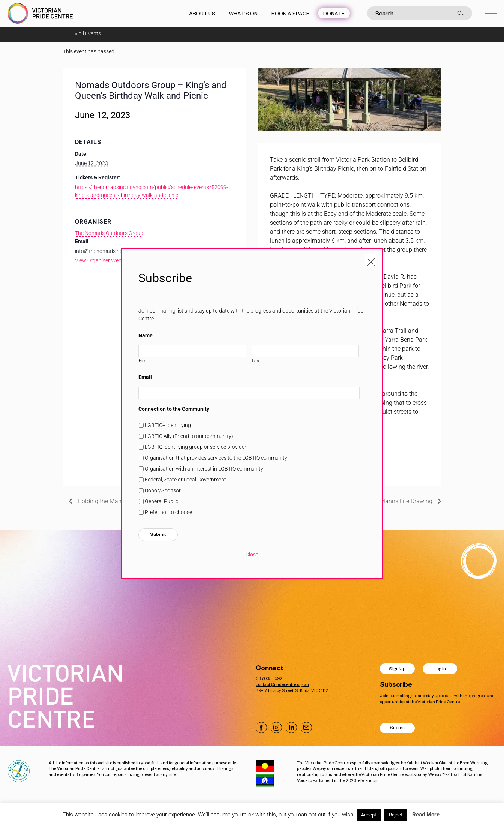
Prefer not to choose (168, 512)
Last (257, 361)
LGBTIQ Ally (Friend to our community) (189, 436)
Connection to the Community (174, 409)
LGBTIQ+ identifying (168, 425)
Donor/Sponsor (163, 490)
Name (145, 335)
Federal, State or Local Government (185, 480)
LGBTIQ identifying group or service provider (196, 447)
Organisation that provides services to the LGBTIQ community (216, 458)
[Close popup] (371, 260)
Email (145, 377)
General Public (161, 501)
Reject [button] (396, 815)
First (143, 361)
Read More (426, 815)
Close (252, 555)
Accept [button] (369, 815)
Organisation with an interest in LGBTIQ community (204, 469)
